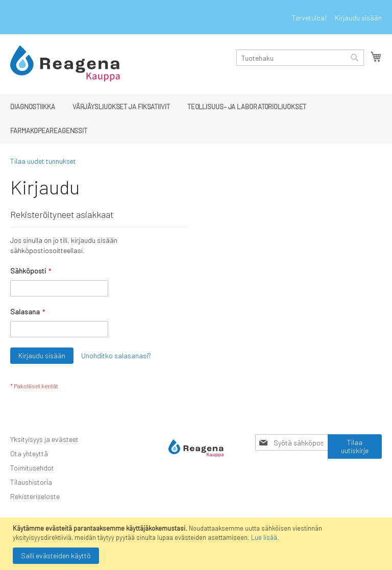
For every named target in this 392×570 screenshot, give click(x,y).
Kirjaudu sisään (358, 18)
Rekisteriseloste (35, 496)
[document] (197, 544)
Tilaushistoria (31, 482)
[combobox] (300, 58)
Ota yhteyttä (29, 453)
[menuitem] (33, 107)
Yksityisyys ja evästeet (44, 439)
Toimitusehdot (32, 468)
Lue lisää (264, 537)
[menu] (196, 119)
